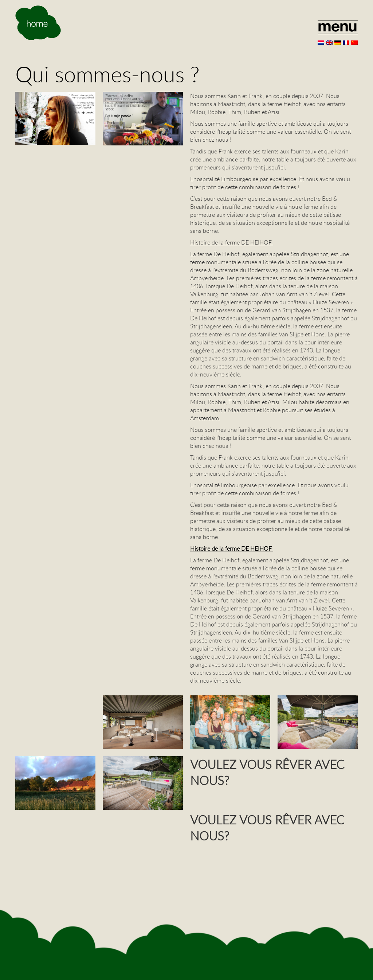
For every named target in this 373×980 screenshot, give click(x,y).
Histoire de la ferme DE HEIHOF (232, 548)
